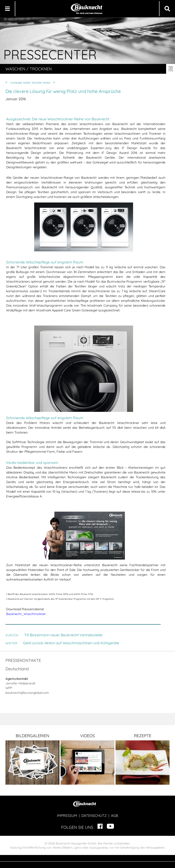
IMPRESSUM (67, 815)
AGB (115, 815)
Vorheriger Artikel (20, 83)
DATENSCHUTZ (94, 815)
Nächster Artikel (41, 83)
